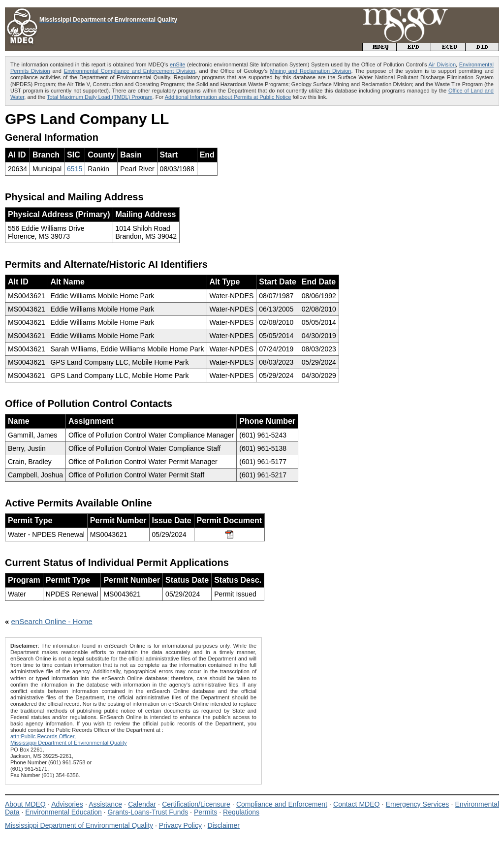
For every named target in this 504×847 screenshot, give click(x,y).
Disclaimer (224, 825)
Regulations (241, 812)
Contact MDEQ (356, 804)
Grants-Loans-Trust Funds (148, 812)
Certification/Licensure (196, 804)
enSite (177, 64)
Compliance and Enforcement (282, 804)
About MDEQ (25, 804)
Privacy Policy (180, 825)
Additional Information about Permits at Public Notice (228, 97)
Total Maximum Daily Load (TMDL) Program (100, 97)
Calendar (142, 804)
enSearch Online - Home (52, 621)
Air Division (442, 64)
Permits (205, 812)
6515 (75, 169)
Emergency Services (418, 804)
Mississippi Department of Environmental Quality (79, 825)
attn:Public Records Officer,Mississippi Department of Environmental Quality (69, 739)
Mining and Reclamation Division (311, 71)
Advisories (67, 804)
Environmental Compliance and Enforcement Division (130, 71)
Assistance (105, 804)
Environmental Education (63, 812)
